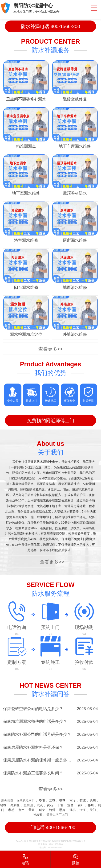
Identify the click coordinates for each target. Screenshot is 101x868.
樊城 (83, 800)
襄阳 (81, 805)
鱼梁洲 (28, 805)
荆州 (21, 810)
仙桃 (73, 810)
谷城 (62, 800)
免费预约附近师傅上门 (51, 421)
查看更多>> (50, 349)
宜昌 (70, 805)
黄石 (50, 805)
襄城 (3, 805)
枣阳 (42, 800)
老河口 (30, 800)
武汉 (40, 805)
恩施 (62, 810)
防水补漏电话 (50, 26)
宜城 (52, 800)
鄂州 (91, 805)
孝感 (11, 810)
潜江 (83, 810)
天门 (93, 810)
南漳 (73, 800)
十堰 (60, 805)
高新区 (15, 805)
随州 (52, 810)
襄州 (93, 800)
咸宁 (42, 810)
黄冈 (32, 810)
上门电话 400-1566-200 (50, 827)
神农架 (38, 815)
